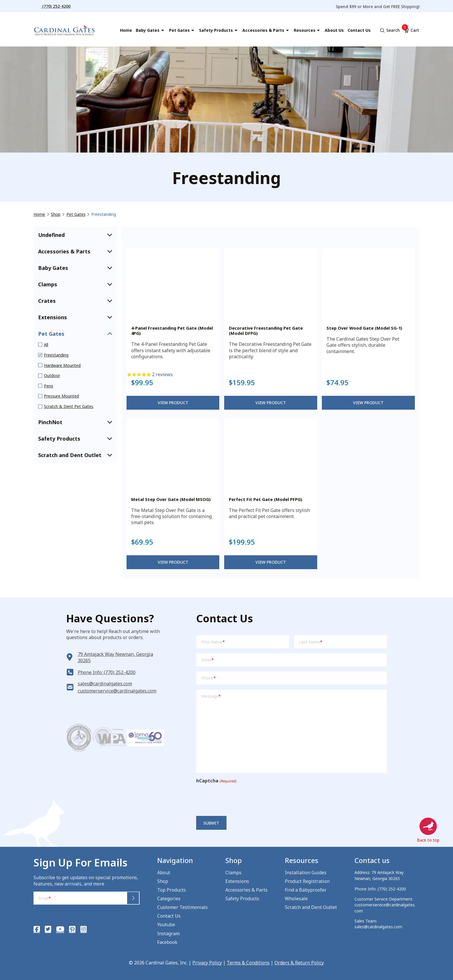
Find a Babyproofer (306, 890)
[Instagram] (83, 929)
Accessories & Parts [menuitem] (263, 30)
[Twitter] (48, 929)
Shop (56, 214)
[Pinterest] (72, 929)
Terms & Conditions (248, 963)
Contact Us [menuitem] (359, 30)
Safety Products (242, 899)
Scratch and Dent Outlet (311, 907)
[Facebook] (37, 929)
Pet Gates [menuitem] (179, 30)
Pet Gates (76, 214)
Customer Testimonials (182, 907)
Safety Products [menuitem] (216, 30)
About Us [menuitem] (334, 30)
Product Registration (307, 881)
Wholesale (296, 899)
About (164, 873)
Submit (211, 823)
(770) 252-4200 (392, 889)
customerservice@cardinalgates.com (117, 691)
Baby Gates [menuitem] (148, 30)
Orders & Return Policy (299, 963)
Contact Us (169, 916)
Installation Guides (306, 873)
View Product (173, 403)
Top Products (171, 890)
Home (39, 214)
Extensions (237, 881)
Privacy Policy (207, 963)
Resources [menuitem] (305, 30)
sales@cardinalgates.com (105, 684)
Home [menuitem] (126, 30)
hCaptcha (216, 781)
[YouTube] (60, 929)
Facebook (167, 942)
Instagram (168, 933)
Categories (169, 899)
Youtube (166, 925)
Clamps (233, 873)
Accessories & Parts (246, 890)
